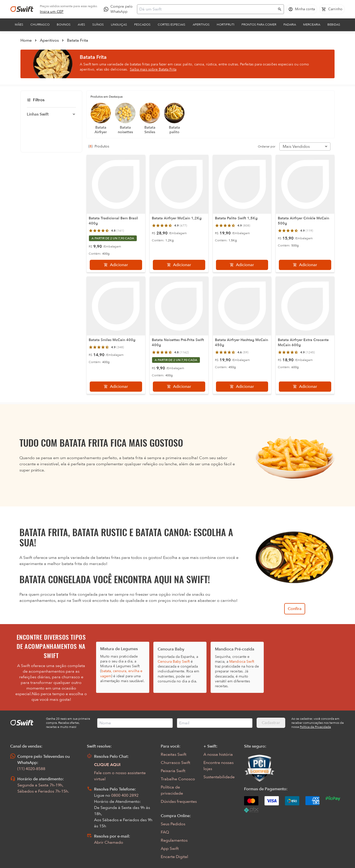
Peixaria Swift (173, 771)
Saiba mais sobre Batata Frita (153, 69)
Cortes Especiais (171, 25)
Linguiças (119, 25)
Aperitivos (201, 25)
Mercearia (312, 25)
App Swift (170, 849)
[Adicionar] (116, 265)
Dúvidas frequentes (179, 802)
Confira (295, 609)
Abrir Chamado (109, 842)
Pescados (142, 25)
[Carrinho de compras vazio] (332, 9)
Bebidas (334, 25)
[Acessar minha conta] (302, 9)
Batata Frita (78, 40)
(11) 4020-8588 (31, 769)
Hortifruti (226, 25)
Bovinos (64, 25)
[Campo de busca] (207, 9)
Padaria (290, 25)
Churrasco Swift (175, 763)
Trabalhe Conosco (178, 779)
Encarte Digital (174, 857)
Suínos (98, 25)
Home (26, 40)
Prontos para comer (259, 25)
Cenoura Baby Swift (174, 662)
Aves (81, 25)
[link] (52, 12)
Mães (19, 25)
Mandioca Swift (242, 662)
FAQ (165, 832)
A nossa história (218, 754)
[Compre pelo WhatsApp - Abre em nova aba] (119, 9)
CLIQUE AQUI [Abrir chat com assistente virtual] (107, 765)
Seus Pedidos (173, 824)
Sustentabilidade (219, 777)
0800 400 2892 (125, 795)
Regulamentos (174, 840)
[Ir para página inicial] (22, 9)
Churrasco (40, 25)
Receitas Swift (174, 754)
